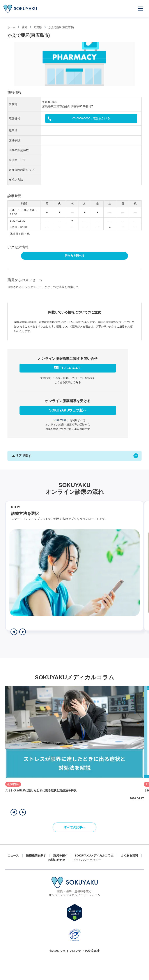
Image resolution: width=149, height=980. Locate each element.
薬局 (25, 27)
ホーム (11, 27)
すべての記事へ (74, 827)
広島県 (38, 27)
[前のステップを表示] (14, 632)
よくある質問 (129, 856)
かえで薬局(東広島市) (61, 27)
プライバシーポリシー (87, 860)
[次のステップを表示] (23, 632)
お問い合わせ (57, 860)
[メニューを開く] (141, 9)
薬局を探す (60, 856)
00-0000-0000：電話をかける (91, 118)
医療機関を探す (36, 856)
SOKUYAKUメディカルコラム (94, 856)
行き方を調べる (75, 256)
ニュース (13, 856)
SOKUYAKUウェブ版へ (68, 410)
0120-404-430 (71, 368)
